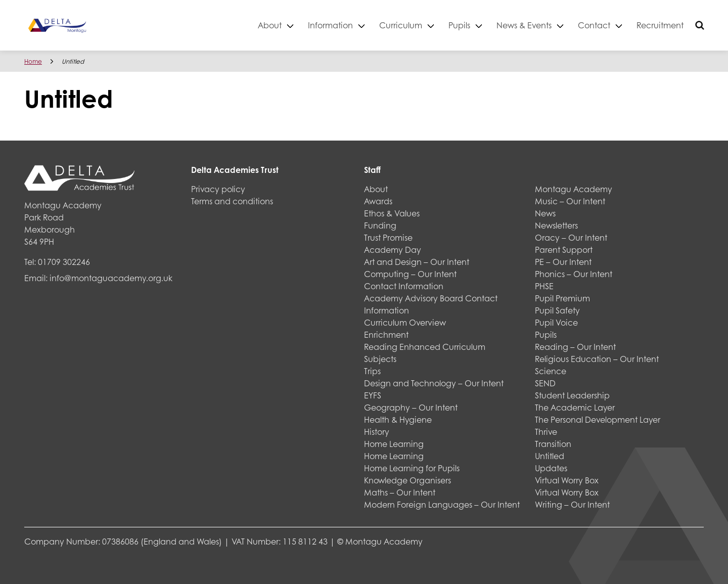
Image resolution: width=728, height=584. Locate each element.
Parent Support (564, 250)
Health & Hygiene (398, 419)
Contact (594, 25)
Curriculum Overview (405, 322)
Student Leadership (572, 395)
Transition (553, 444)
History (377, 432)
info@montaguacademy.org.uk (111, 278)
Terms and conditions (232, 201)
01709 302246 (64, 262)
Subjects (380, 359)
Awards (378, 201)
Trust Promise (388, 237)
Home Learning (394, 444)
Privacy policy (218, 189)
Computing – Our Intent (410, 274)
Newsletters (556, 225)
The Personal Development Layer (598, 419)
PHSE (544, 286)
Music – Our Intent (570, 201)
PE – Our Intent (563, 262)
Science (551, 371)
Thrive (546, 432)
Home (33, 61)
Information (330, 25)
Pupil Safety (557, 310)
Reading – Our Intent (575, 347)
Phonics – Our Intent (574, 274)
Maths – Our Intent (400, 492)
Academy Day (393, 250)
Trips (372, 371)
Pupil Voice (556, 322)
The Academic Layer (575, 407)
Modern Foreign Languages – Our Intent (442, 504)
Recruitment (660, 25)
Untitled (550, 456)
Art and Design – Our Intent (417, 262)
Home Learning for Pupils (412, 468)
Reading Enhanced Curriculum (425, 347)
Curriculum (401, 25)
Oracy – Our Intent (571, 237)
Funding (380, 225)
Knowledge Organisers (407, 480)
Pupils (459, 25)
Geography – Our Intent (411, 407)
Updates (551, 468)
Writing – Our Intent (572, 504)
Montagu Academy (574, 189)
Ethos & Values (392, 213)
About (270, 25)
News (545, 213)
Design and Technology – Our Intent (434, 383)
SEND (545, 383)
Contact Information (404, 286)
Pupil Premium (562, 298)
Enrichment (386, 334)
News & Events (524, 25)
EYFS (373, 395)
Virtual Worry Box (567, 480)
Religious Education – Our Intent (597, 359)
